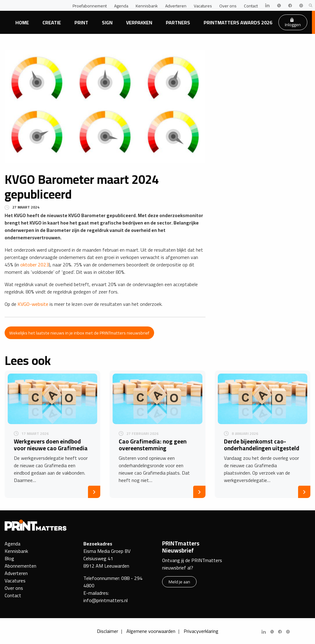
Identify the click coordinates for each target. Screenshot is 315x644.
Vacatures (203, 6)
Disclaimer (108, 631)
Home (22, 22)
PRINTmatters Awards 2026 (238, 22)
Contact (251, 6)
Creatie (52, 22)
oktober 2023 (35, 265)
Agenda (121, 6)
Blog (9, 558)
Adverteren (176, 6)
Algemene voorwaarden (151, 631)
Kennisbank (147, 6)
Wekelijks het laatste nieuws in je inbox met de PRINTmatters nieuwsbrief (79, 333)
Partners (178, 22)
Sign (107, 22)
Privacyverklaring (201, 631)
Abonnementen (20, 566)
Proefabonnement (90, 6)
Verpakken (139, 22)
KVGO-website (33, 304)
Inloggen (293, 23)
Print (81, 22)
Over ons (228, 6)
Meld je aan (179, 582)
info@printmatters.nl (106, 600)
